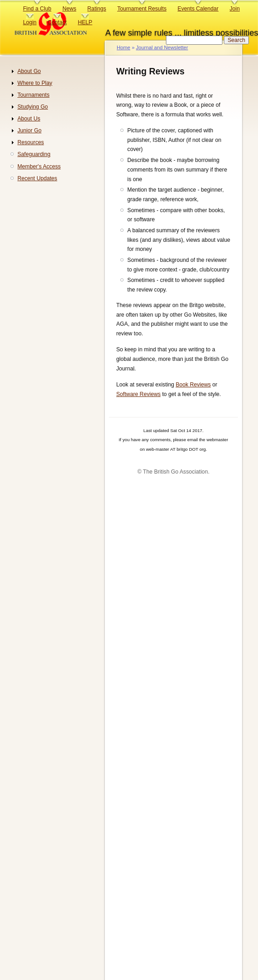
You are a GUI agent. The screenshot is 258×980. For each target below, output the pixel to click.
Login (30, 22)
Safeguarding (34, 154)
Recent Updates (37, 178)
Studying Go (33, 107)
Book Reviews (193, 385)
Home (124, 47)
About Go (29, 71)
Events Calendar (198, 9)
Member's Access (39, 167)
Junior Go (29, 130)
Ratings (97, 9)
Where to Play (35, 83)
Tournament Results (142, 9)
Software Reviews (138, 394)
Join (235, 9)
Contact (57, 22)
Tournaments (33, 95)
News (69, 9)
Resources (31, 142)
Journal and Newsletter (162, 47)
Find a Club (37, 9)
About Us (29, 119)
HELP (85, 22)
